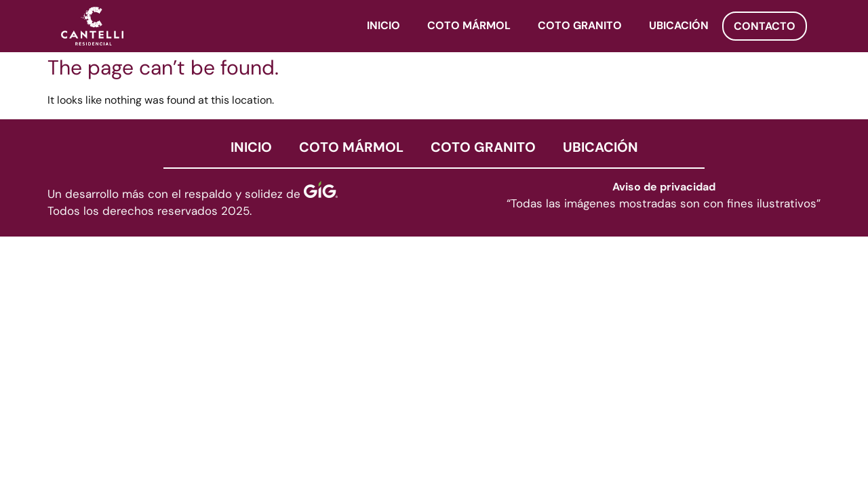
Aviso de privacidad (664, 188)
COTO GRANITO (580, 26)
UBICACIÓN (679, 26)
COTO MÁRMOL (469, 26)
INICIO (383, 26)
